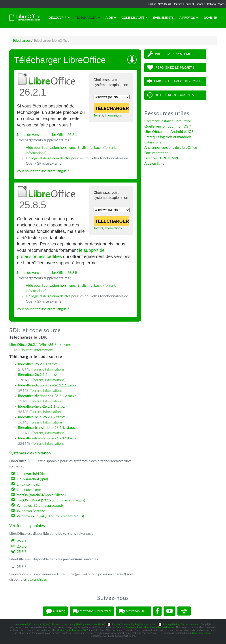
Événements (163, 18)
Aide (111, 18)
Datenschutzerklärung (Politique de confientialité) (79, 624)
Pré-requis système (169, 54)
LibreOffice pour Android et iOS (169, 132)
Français (201, 4)
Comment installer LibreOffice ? (169, 121)
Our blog (55, 611)
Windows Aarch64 (31, 511)
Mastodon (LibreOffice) (92, 611)
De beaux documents (171, 95)
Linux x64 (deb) (28, 484)
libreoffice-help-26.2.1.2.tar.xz (41, 417)
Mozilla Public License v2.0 (71, 630)
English (152, 4)
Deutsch (178, 4)
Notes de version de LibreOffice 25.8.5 (47, 273)
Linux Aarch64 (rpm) (32, 479)
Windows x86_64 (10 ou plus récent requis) (50, 516)
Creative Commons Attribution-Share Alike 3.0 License (145, 627)
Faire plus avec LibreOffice (176, 81)
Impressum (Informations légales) (32, 624)
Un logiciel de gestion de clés (48, 158)
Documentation (156, 153)
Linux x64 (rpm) (29, 490)
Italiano (212, 4)
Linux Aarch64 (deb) (32, 474)
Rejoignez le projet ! (171, 68)
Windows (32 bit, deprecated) (40, 506)
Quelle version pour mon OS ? (168, 126)
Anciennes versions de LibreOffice (171, 148)
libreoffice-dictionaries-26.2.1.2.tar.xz (47, 396)
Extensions (153, 142)
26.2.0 (22, 546)
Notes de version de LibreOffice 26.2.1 (47, 135)
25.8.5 (22, 552)
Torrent (98, 115)
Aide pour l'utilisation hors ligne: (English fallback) (64, 148)
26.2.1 (22, 541)
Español (189, 4)
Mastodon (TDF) (134, 611)
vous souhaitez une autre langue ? (43, 171)
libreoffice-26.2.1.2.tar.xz (37, 375)
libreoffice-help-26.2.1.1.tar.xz (41, 407)
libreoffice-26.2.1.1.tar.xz (37, 364)
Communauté (135, 18)
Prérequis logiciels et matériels (168, 137)
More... (222, 4)
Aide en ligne (154, 164)
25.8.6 (22, 567)
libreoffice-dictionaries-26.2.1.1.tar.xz (47, 385)
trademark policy (201, 633)
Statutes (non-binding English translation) (133, 624)
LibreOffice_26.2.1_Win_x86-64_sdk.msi (40, 345)
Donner (210, 18)
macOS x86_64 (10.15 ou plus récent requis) (51, 500)
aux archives (37, 580)
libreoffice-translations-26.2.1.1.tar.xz (47, 428)
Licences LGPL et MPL (162, 158)
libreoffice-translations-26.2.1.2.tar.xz (47, 438)
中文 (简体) (165, 4)
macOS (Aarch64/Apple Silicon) (41, 495)
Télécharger (88, 18)
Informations (113, 115)
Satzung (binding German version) (180, 624)
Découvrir (59, 18)
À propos (189, 18)
